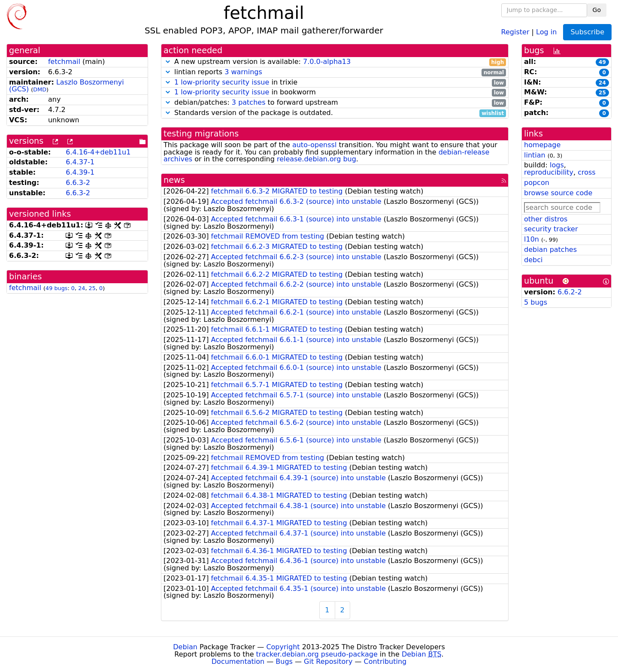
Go (597, 10)
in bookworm (335, 92)
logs (557, 165)
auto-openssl (314, 145)
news (174, 180)
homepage (542, 145)
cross (586, 172)
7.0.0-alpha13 (327, 62)
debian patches (550, 250)
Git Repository (328, 661)
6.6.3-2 (78, 183)
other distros (546, 219)
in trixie (335, 83)
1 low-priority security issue (222, 82)
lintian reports (335, 72)
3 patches (249, 102)
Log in (546, 32)
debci (533, 260)
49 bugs (56, 288)
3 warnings (243, 72)
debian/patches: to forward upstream (335, 103)
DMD (40, 89)
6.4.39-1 (80, 172)
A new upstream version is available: (335, 62)
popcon (537, 183)
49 (602, 62)
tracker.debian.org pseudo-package (317, 654)
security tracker (551, 229)
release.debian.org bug (317, 159)
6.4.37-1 (80, 162)
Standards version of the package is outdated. (335, 113)
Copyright (283, 647)
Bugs (284, 661)
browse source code (558, 193)
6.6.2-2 (570, 292)
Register (515, 32)
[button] (168, 62)
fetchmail (64, 62)
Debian (185, 647)
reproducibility (549, 172)
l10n (532, 239)
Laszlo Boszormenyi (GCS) (67, 86)
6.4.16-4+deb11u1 (98, 152)
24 (82, 288)
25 (92, 288)
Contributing (385, 661)
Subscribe (587, 32)
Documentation (238, 661)
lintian (535, 155)
